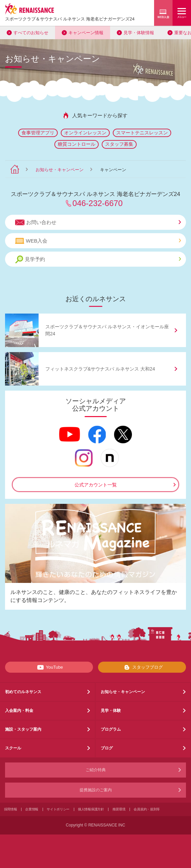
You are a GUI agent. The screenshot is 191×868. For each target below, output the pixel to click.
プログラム (111, 729)
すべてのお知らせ (31, 33)
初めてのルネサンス (23, 692)
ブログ (107, 748)
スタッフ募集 (119, 144)
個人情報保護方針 (91, 809)
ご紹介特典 (96, 770)
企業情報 (32, 809)
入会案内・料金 (19, 711)
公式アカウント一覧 (96, 485)
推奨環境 (119, 809)
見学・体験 (111, 711)
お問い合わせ (98, 222)
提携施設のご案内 (96, 790)
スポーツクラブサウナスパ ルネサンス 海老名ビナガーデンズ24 (70, 19)
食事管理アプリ (38, 133)
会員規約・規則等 (147, 809)
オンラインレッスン (85, 133)
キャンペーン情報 (86, 33)
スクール (13, 748)
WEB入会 (98, 241)
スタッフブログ (142, 667)
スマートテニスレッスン (142, 133)
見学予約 (98, 259)
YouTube (49, 667)
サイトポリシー (58, 809)
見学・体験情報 (139, 33)
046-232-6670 (98, 203)
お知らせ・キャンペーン (60, 170)
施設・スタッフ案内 (23, 729)
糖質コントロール (77, 144)
